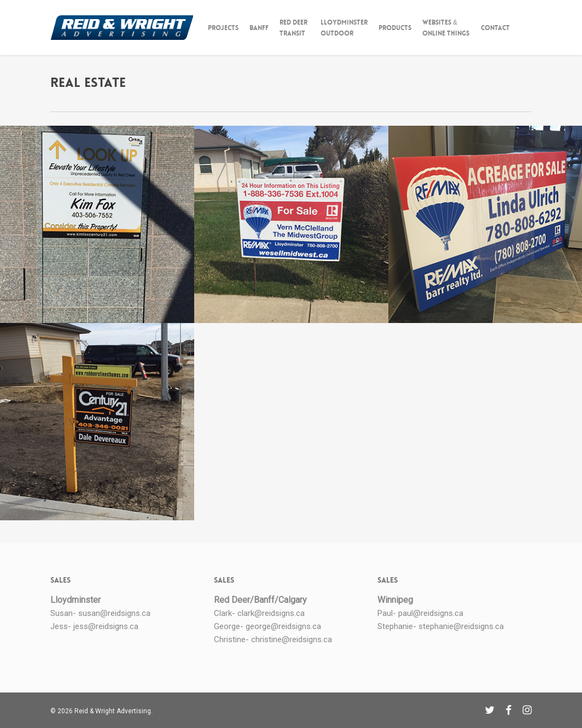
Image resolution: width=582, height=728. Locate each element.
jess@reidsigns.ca (106, 626)
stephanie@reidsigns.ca (461, 626)
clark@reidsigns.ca (271, 613)
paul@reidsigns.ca (431, 613)
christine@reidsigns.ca (292, 639)
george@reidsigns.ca (283, 626)
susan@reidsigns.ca (114, 613)
